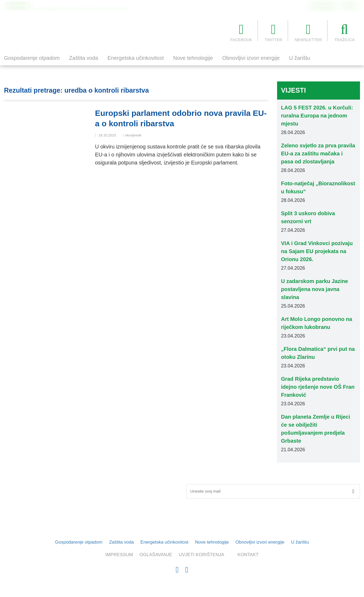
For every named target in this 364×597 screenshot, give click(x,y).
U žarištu (300, 58)
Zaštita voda (84, 58)
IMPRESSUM (119, 555)
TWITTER (273, 32)
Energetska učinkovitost (136, 58)
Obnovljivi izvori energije (251, 58)
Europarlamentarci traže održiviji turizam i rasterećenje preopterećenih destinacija (102, 6)
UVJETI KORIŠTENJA (202, 555)
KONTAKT (349, 6)
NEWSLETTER (308, 32)
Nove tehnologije (193, 58)
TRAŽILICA (344, 32)
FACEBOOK (241, 32)
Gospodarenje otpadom (32, 58)
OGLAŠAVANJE (323, 6)
